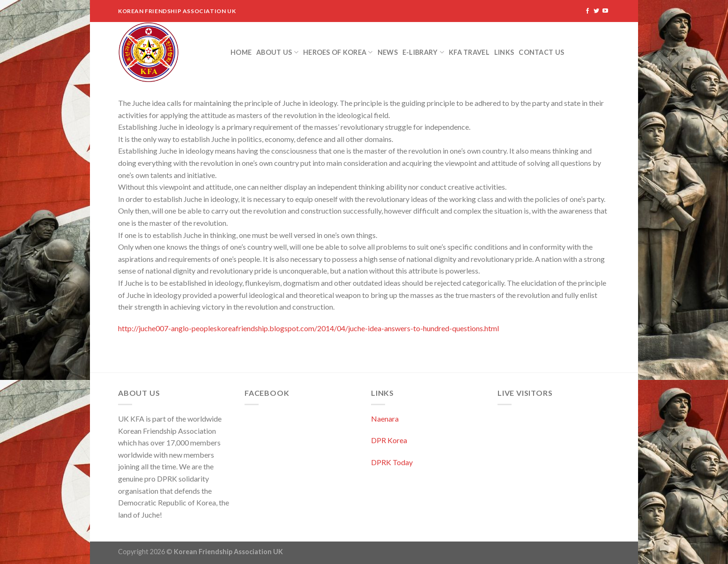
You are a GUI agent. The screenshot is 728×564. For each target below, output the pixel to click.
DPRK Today (392, 462)
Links (504, 52)
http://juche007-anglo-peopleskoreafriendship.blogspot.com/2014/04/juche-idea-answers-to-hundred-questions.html (308, 328)
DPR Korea (389, 440)
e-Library (423, 52)
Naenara (385, 419)
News (388, 52)
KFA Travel (469, 52)
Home (241, 52)
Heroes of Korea (338, 52)
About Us (277, 52)
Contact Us (541, 52)
